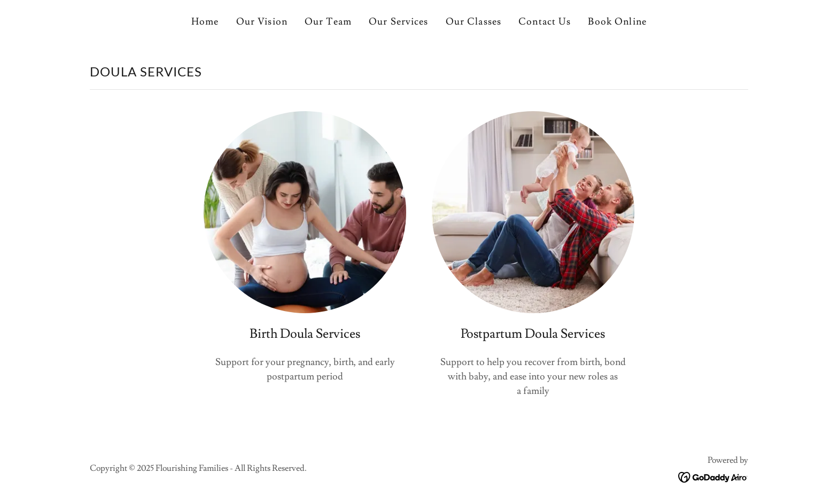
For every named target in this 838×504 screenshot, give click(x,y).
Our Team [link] (328, 22)
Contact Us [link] (545, 22)
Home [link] (205, 22)
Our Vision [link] (262, 22)
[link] (713, 475)
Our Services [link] (399, 22)
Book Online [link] (617, 22)
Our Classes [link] (474, 22)
